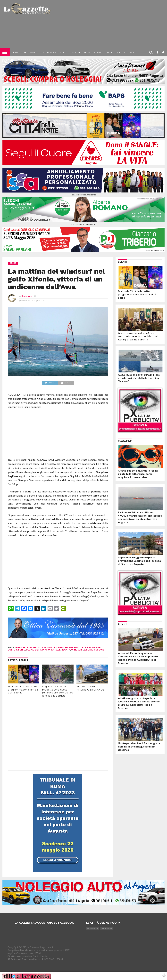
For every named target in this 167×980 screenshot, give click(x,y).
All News (48, 52)
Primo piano (31, 52)
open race (54, 650)
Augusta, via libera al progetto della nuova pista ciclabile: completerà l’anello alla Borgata (58, 691)
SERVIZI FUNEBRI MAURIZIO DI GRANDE (90, 688)
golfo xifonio (17, 650)
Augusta (93, 928)
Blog (62, 52)
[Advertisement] (109, 25)
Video (133, 52)
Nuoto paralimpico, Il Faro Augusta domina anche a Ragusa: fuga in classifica (139, 746)
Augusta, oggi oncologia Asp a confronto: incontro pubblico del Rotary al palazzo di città (138, 336)
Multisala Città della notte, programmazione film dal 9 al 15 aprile (23, 690)
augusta (50, 647)
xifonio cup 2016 (94, 650)
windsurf (77, 650)
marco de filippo (37, 650)
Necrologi (113, 52)
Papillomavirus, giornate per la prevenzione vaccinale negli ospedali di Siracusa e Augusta (140, 561)
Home (16, 52)
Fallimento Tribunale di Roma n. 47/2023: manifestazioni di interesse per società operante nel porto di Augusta (140, 517)
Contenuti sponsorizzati (86, 52)
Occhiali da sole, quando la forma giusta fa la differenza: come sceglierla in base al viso (138, 474)
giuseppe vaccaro (92, 647)
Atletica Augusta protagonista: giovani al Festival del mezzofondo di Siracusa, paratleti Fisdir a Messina (139, 703)
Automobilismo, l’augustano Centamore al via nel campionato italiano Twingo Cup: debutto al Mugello (138, 658)
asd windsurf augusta (29, 647)
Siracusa (106, 928)
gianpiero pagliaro (68, 647)
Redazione (27, 296)
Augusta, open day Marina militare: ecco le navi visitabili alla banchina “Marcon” (139, 378)
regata (66, 650)
